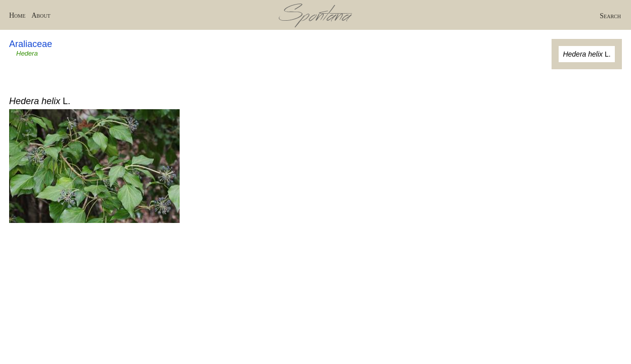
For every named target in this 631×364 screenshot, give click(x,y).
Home (17, 15)
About (41, 15)
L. (586, 54)
